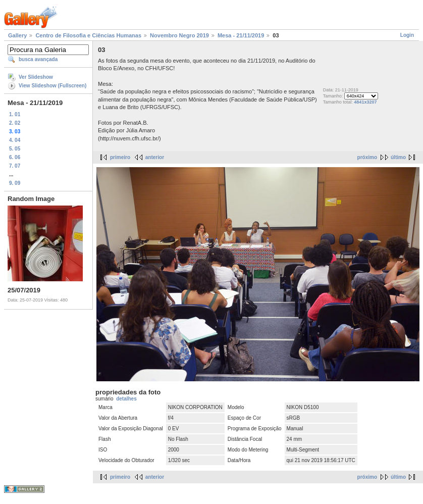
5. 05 (15, 149)
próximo (367, 157)
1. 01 (15, 114)
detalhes (126, 399)
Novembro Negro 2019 (179, 35)
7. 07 (15, 166)
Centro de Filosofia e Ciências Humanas (88, 35)
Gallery (17, 35)
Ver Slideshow (36, 77)
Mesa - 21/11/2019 (241, 35)
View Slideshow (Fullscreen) (52, 86)
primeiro (120, 157)
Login (407, 35)
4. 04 (15, 140)
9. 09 (15, 183)
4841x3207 (365, 102)
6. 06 (15, 157)
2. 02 (15, 123)
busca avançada (38, 59)
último (398, 157)
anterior (155, 157)
